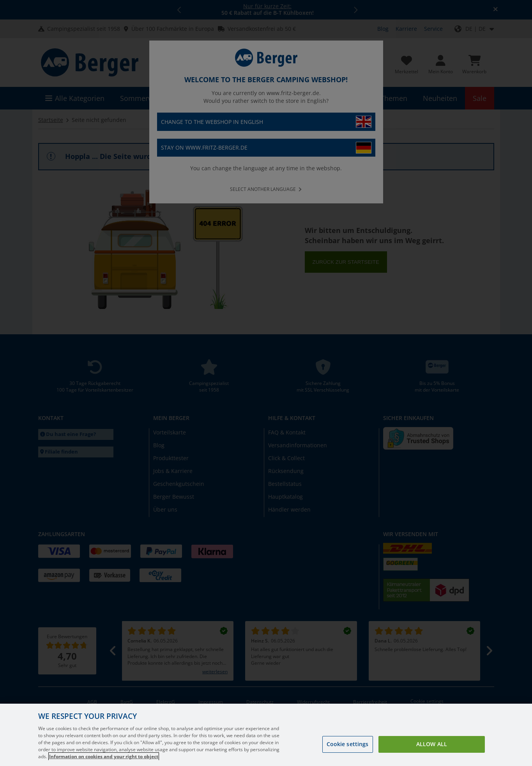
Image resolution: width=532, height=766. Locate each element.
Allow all (432, 752)
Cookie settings (348, 752)
